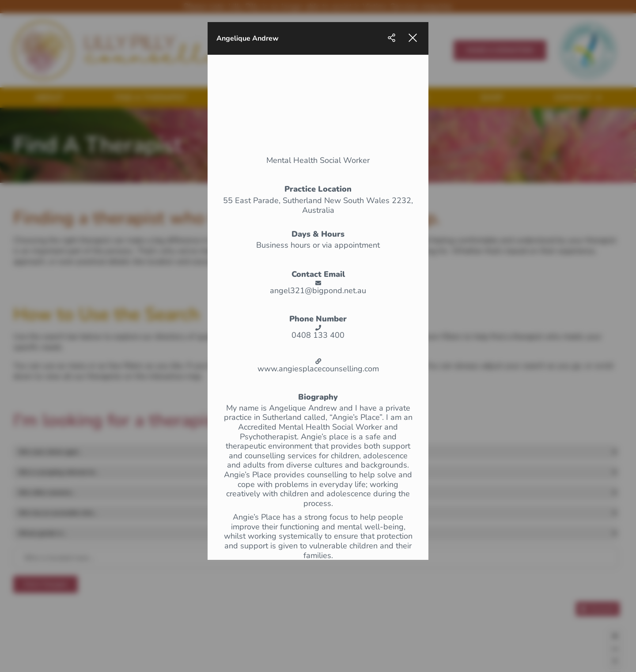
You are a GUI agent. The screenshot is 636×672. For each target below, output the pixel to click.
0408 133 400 (318, 336)
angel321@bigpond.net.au (318, 291)
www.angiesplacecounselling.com (318, 369)
